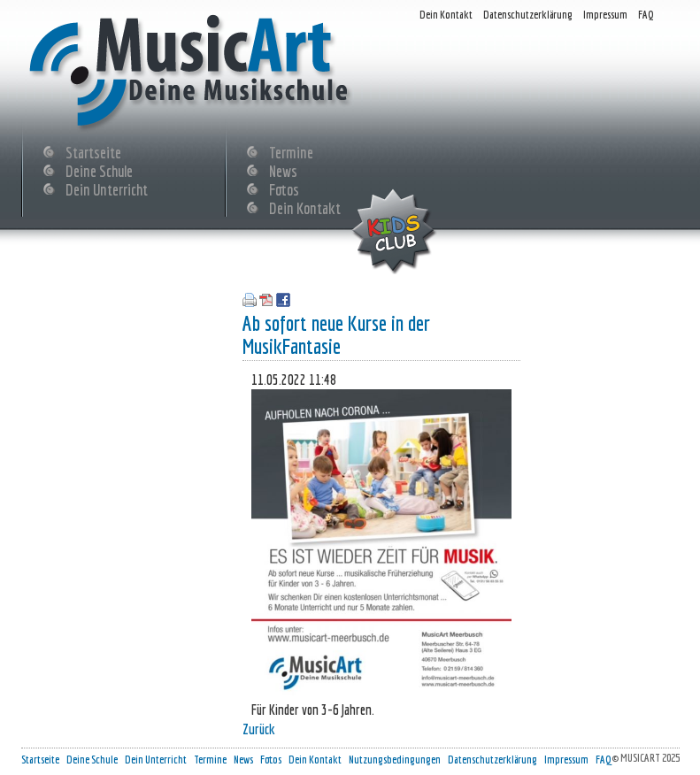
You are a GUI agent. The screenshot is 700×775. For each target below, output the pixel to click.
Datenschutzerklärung (528, 15)
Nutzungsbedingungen (395, 760)
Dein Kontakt (446, 15)
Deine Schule (99, 169)
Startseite (93, 150)
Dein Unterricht (107, 188)
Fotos (284, 188)
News (283, 169)
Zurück (259, 729)
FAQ (646, 15)
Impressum (605, 15)
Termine (291, 150)
